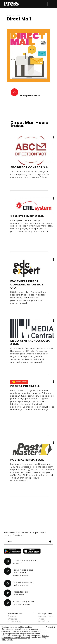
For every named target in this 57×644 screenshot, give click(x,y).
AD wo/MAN (43, 622)
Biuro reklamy (14, 622)
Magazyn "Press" (46, 616)
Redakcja (12, 616)
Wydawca (13, 619)
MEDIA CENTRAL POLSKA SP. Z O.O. (30, 342)
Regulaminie (7, 640)
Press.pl (42, 619)
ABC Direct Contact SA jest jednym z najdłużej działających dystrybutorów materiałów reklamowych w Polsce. (30, 174)
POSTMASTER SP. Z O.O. (27, 460)
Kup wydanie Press (30, 96)
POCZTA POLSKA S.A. (25, 386)
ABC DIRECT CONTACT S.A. (29, 167)
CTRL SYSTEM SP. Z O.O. (27, 216)
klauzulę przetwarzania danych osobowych (25, 637)
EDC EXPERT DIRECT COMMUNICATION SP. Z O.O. (27, 284)
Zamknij (51, 627)
